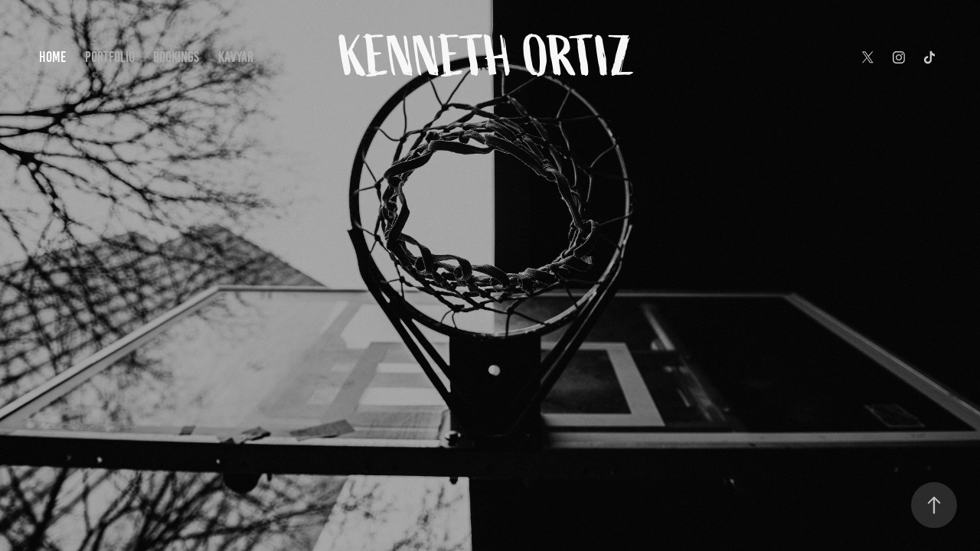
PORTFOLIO (110, 57)
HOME (52, 57)
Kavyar (236, 57)
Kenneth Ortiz (490, 58)
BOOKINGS (176, 57)
